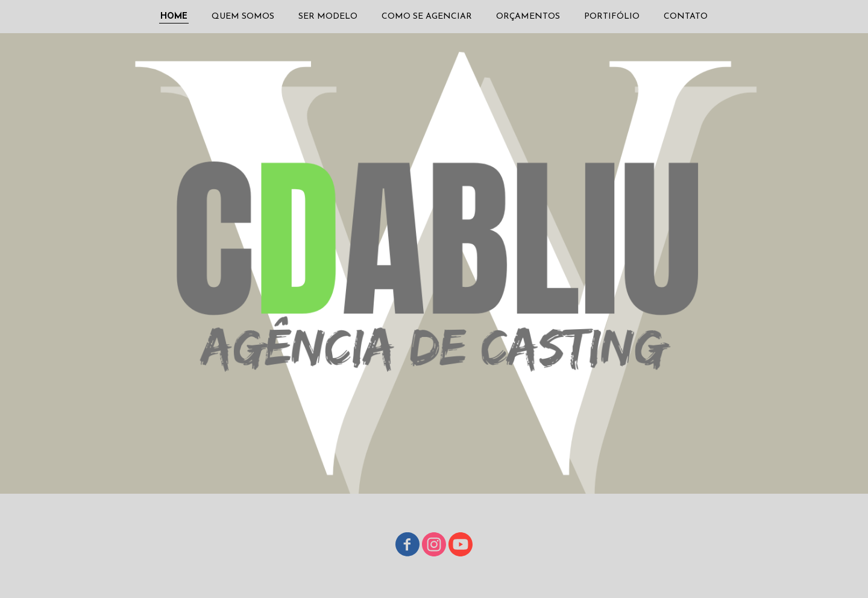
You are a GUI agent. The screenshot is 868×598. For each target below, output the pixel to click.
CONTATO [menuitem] (686, 17)
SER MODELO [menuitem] (328, 17)
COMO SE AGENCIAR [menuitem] (427, 17)
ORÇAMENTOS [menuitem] (528, 17)
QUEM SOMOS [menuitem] (243, 17)
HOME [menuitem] (174, 17)
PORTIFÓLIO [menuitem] (612, 17)
